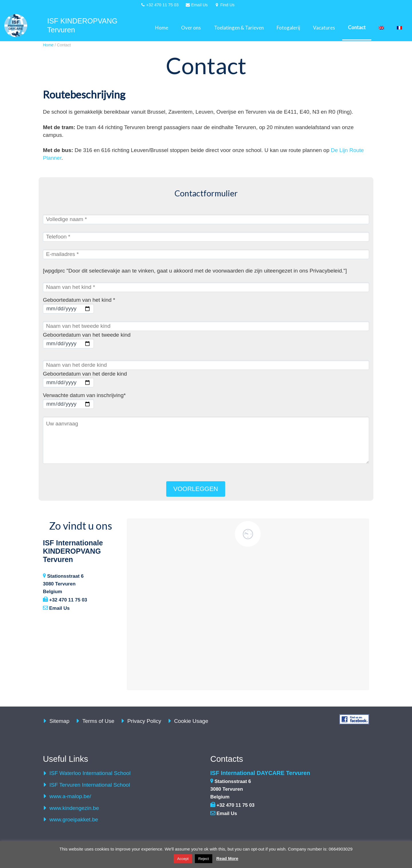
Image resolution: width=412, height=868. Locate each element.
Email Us (56, 608)
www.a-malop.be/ (70, 796)
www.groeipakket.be (74, 819)
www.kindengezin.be (74, 808)
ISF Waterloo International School (90, 773)
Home (162, 28)
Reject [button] (204, 859)
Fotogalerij (288, 28)
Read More (227, 858)
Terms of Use (98, 721)
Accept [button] (183, 859)
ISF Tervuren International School (90, 785)
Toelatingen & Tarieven (239, 28)
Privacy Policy (144, 721)
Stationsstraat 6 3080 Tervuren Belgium (63, 584)
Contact (357, 27)
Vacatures (324, 28)
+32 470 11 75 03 (65, 600)
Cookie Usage (191, 721)
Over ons (191, 28)
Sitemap (60, 721)
